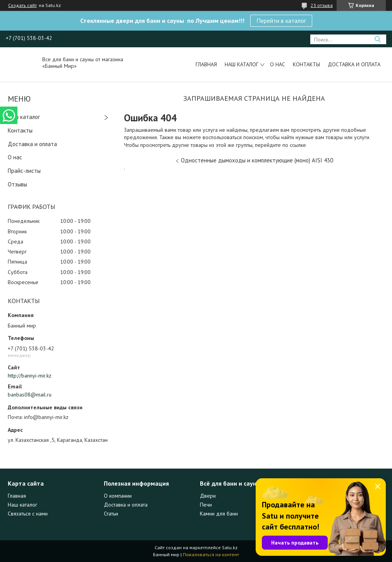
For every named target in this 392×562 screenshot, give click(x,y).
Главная (206, 64)
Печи (206, 505)
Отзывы (17, 184)
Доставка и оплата (354, 64)
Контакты (306, 64)
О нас (278, 64)
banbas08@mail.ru (30, 395)
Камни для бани (219, 514)
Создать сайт (22, 5)
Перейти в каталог (281, 21)
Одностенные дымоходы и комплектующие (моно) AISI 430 (257, 160)
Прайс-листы (24, 171)
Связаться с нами (28, 514)
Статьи (111, 514)
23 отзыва (322, 5)
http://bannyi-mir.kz (30, 376)
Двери (208, 496)
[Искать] (377, 39)
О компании (118, 496)
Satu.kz (230, 547)
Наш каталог (242, 64)
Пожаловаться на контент (211, 554)
